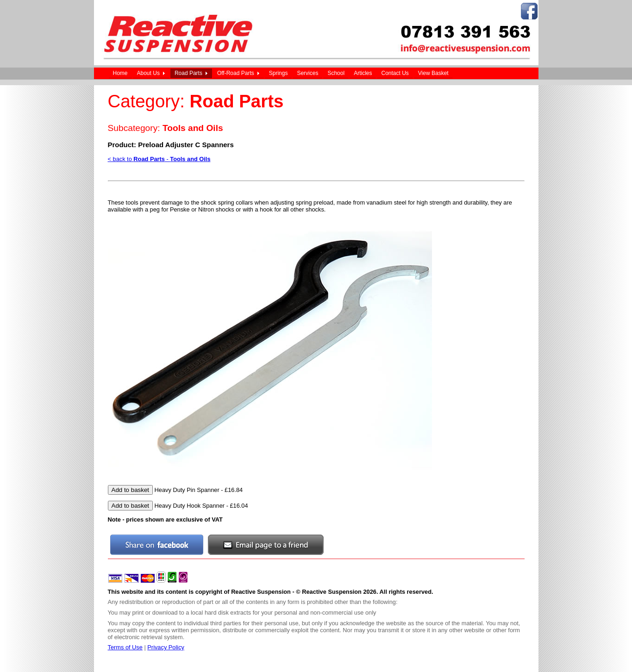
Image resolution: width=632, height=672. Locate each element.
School (336, 73)
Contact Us (395, 73)
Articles (363, 73)
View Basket (433, 73)
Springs (278, 73)
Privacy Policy (166, 647)
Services (307, 73)
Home (120, 73)
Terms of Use (125, 647)
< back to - (159, 159)
